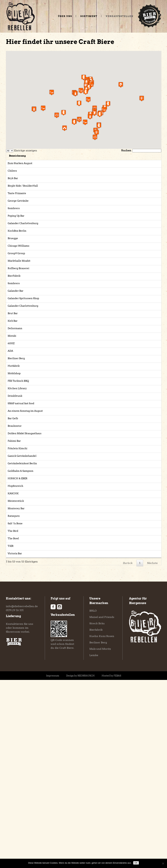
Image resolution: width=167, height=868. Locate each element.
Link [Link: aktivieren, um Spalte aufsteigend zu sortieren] (145, 156)
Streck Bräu (97, 811)
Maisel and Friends (102, 805)
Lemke (94, 843)
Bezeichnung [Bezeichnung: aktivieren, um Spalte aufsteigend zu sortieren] (40, 156)
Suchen (141, 150)
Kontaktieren (15, 812)
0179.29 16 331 (15, 798)
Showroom (13, 820)
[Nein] (163, 863)
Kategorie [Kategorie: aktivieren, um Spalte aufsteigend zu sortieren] (72, 156)
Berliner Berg (98, 831)
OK (136, 863)
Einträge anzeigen (22, 150)
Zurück (128, 751)
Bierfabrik (96, 818)
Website (146, 163)
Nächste (152, 751)
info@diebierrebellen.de (22, 794)
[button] (88, 100)
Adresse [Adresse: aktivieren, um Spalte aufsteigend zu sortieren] (96, 156)
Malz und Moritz (100, 837)
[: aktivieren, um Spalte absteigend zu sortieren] (17, 156)
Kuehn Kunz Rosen (102, 824)
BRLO (93, 799)
